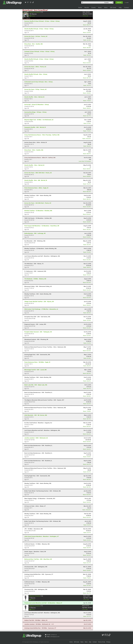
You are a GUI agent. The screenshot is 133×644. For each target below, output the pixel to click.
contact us (54, 635)
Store (106, 8)
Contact (127, 8)
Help (120, 8)
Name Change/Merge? (41, 10)
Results (87, 8)
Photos (32, 16)
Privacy (108, 642)
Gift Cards (113, 8)
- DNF (39, 624)
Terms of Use (102, 642)
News (100, 8)
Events (94, 8)
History (85, 16)
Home (80, 8)
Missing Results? (28, 10)
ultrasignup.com (55, 637)
